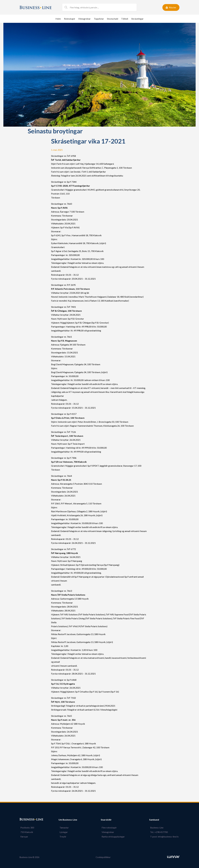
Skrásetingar (137, 19)
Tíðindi (125, 19)
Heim (58, 19)
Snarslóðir (108, 820)
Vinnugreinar (84, 19)
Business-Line (158, 828)
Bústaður (24, 820)
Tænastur (63, 828)
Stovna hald (113, 19)
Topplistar (99, 19)
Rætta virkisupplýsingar (114, 837)
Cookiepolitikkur (103, 857)
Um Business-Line (68, 820)
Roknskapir (70, 19)
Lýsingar (63, 832)
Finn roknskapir (110, 828)
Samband (156, 820)
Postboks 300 (26, 828)
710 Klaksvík (26, 832)
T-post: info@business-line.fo (165, 837)
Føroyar (23, 837)
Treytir (62, 837)
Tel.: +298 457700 (160, 832)
